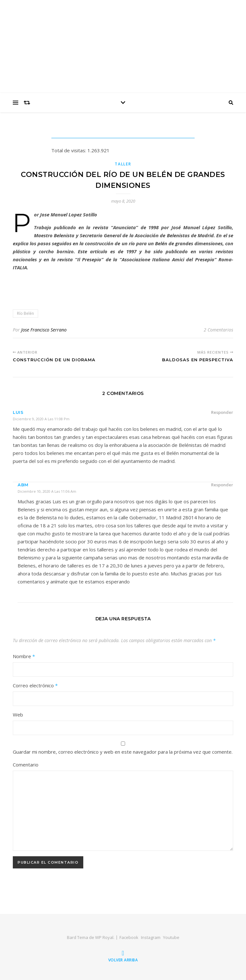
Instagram (151, 937)
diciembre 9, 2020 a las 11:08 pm (41, 419)
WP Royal (104, 937)
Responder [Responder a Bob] (222, 485)
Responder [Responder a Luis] (222, 412)
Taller (123, 164)
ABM (23, 485)
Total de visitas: (69, 150)
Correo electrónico (35, 685)
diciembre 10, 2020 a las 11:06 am (47, 491)
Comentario (26, 765)
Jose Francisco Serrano (44, 330)
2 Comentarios (218, 330)
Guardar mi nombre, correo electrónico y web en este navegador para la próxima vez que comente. (123, 752)
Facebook (129, 937)
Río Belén (25, 313)
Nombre (24, 656)
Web (18, 715)
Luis (18, 412)
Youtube (171, 937)
